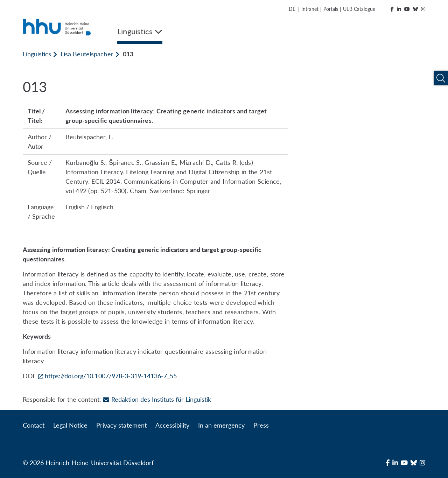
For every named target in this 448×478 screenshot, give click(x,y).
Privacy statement (121, 425)
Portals (331, 9)
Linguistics (37, 54)
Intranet (310, 9)
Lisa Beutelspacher (87, 54)
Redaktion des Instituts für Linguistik (157, 399)
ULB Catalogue (359, 9)
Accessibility (172, 425)
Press (261, 425)
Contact (34, 425)
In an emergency (221, 425)
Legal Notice (70, 425)
